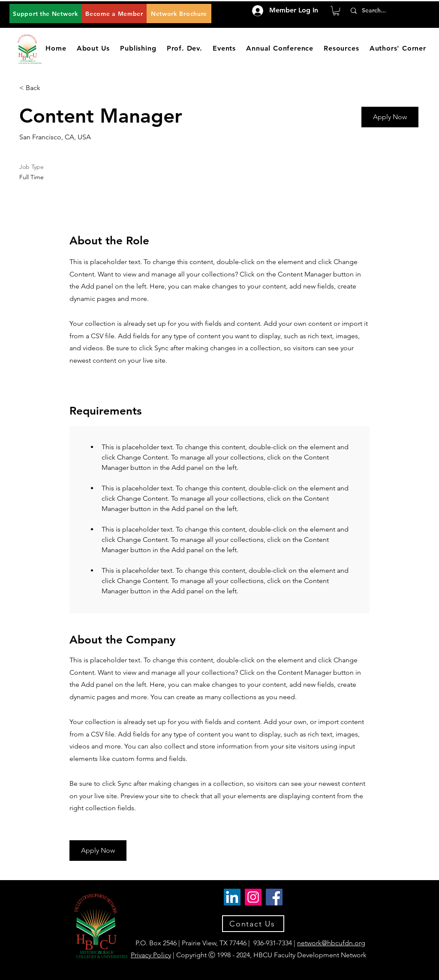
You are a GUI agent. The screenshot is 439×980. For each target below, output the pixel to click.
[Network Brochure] (179, 14)
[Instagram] (253, 897)
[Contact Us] (253, 924)
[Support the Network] (46, 14)
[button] (336, 11)
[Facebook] (274, 897)
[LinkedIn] (232, 897)
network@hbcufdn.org (331, 943)
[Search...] (387, 11)
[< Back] (50, 88)
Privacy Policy (151, 955)
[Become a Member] (114, 14)
